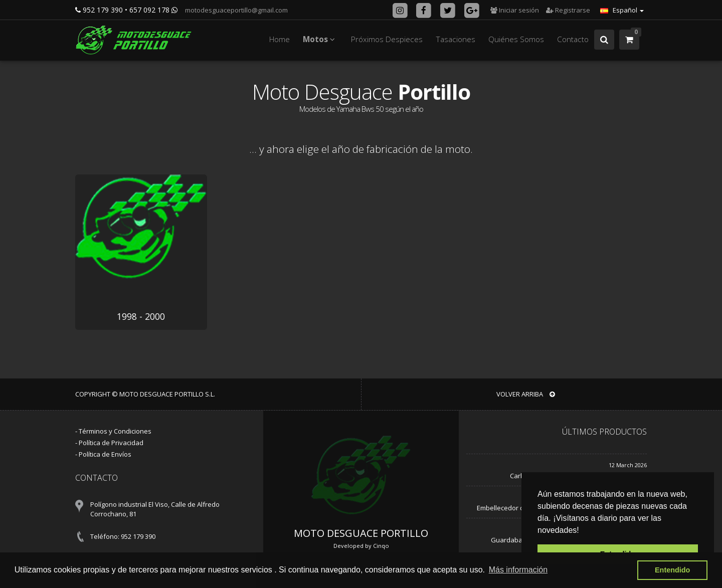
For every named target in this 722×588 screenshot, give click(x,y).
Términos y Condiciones (115, 431)
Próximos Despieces (387, 39)
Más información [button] (518, 570)
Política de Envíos (105, 454)
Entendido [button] (672, 570)
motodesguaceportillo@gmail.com (236, 10)
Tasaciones (456, 39)
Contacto (573, 39)
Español (622, 10)
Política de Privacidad (111, 443)
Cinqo (381, 546)
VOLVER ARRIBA (526, 394)
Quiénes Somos (516, 39)
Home (280, 39)
